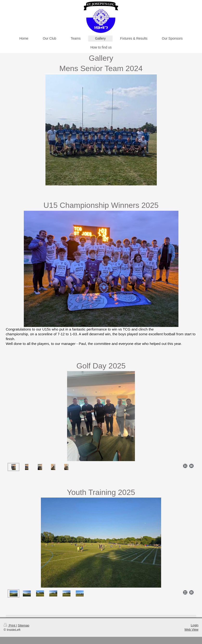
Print (10, 625)
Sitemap (24, 625)
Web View (191, 629)
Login (195, 625)
